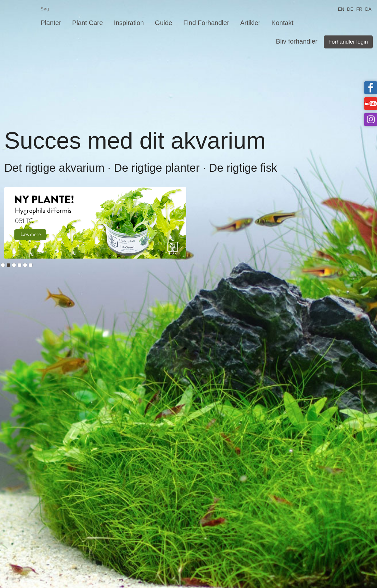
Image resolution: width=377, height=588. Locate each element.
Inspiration (129, 23)
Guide (164, 23)
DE (350, 9)
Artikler (250, 23)
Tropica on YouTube (371, 104)
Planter (51, 23)
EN (341, 9)
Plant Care (88, 23)
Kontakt (282, 23)
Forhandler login (348, 42)
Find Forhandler (206, 23)
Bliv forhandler (297, 41)
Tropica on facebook (371, 88)
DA (368, 9)
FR (359, 9)
